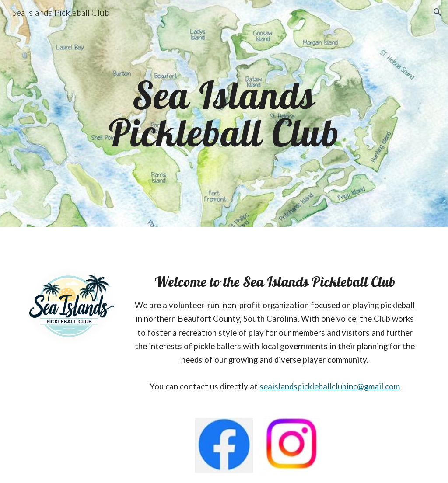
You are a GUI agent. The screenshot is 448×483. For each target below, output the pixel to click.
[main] (224, 114)
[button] (437, 12)
